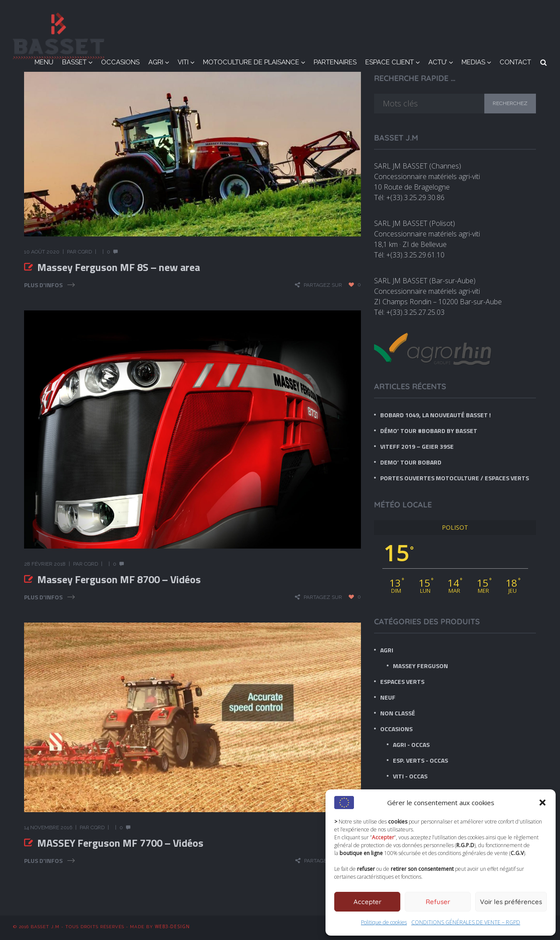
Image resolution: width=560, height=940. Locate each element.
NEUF (388, 697)
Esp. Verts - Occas (420, 760)
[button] (542, 803)
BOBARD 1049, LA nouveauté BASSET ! (436, 415)
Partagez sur (323, 285)
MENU (44, 62)
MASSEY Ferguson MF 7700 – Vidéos (120, 843)
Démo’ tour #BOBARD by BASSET (429, 431)
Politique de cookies (384, 922)
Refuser (438, 902)
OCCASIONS (120, 62)
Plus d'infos (43, 285)
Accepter (367, 902)
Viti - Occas (410, 776)
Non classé (398, 713)
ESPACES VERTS (402, 681)
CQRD (85, 252)
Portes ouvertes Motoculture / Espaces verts (455, 478)
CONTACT (515, 62)
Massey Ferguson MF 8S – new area (119, 267)
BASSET (74, 62)
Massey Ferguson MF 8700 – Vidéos (119, 579)
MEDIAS (473, 62)
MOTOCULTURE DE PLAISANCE (251, 62)
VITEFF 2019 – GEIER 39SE (417, 446)
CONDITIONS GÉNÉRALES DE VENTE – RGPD (466, 922)
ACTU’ (438, 62)
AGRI (156, 62)
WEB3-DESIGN (172, 926)
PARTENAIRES (335, 62)
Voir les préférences (511, 902)
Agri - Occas (411, 745)
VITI (183, 62)
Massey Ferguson (420, 666)
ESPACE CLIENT (390, 62)
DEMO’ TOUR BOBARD (411, 462)
